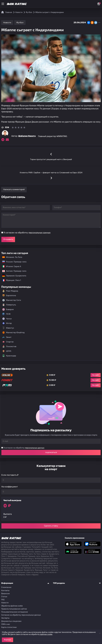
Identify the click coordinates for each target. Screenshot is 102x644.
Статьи (4, 597)
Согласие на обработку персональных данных (21, 615)
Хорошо (8, 640)
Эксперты (5, 618)
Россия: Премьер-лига (13, 262)
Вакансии (5, 594)
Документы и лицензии (11, 621)
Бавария (8, 309)
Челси (7, 319)
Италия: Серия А (10, 266)
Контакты (5, 591)
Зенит (7, 337)
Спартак (8, 342)
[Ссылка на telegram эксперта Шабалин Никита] (3, 140)
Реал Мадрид (10, 291)
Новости (7, 23)
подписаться (51, 452)
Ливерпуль (9, 305)
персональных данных (40, 233)
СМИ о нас (6, 624)
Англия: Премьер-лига (13, 271)
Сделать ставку (51, 526)
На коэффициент (10, 487)
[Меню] (3, 4)
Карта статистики (9, 627)
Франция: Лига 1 (10, 280)
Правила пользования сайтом (14, 609)
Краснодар (9, 356)
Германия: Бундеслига (13, 276)
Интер (7, 323)
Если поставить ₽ (10, 475)
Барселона (9, 295)
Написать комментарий (14, 189)
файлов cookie (46, 634)
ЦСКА (7, 351)
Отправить (8, 239)
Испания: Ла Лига (12, 257)
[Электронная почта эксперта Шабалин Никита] (7, 140)
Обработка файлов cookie (12, 606)
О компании (6, 587)
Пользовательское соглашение (15, 612)
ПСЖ (6, 314)
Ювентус (8, 328)
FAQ (3, 600)
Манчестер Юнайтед (13, 333)
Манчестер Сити (12, 300)
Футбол (20, 23)
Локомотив (9, 346)
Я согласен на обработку (27, 233)
